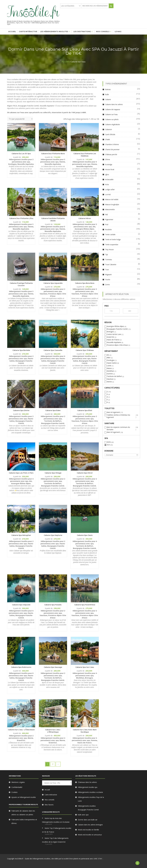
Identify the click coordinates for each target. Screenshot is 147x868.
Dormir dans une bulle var (88, 820)
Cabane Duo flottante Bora (53, 154)
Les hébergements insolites (54, 32)
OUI (108, 445)
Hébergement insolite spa (88, 787)
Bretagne (110, 332)
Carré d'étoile (110, 134)
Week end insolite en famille (88, 830)
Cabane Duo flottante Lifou (21, 218)
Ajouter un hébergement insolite (24, 797)
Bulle (107, 94)
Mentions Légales (18, 782)
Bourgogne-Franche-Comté (28, 106)
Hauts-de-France (113, 340)
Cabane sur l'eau (111, 114)
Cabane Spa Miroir (85, 473)
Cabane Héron (85, 218)
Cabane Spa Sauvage (53, 667)
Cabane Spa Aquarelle (53, 283)
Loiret (109, 366)
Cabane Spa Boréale (21, 350)
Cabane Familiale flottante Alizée (53, 220)
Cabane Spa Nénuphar (21, 535)
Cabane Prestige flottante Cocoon (21, 284)
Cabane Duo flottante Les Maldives (85, 155)
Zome (107, 285)
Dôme (108, 159)
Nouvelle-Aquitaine (47, 106)
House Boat (110, 169)
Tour (107, 269)
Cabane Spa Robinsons (21, 667)
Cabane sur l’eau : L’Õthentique (53, 731)
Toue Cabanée (111, 264)
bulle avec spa (83, 815)
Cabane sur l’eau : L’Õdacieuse (21, 730)
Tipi (106, 254)
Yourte (108, 280)
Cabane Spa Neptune (53, 535)
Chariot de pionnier (112, 149)
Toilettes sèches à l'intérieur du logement (118, 416)
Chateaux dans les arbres (87, 782)
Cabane (108, 99)
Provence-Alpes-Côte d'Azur (117, 345)
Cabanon (109, 129)
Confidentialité (17, 787)
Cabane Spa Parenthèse (85, 605)
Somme (110, 374)
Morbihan (110, 371)
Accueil (12, 32)
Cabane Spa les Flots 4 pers (21, 473)
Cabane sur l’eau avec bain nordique (85, 731)
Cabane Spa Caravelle (53, 350)
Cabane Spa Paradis (53, 605)
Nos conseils (103, 32)
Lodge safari (110, 189)
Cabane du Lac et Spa (21, 154)
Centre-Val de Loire (114, 334)
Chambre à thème (112, 144)
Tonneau (109, 259)
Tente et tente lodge (113, 239)
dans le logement (113, 412)
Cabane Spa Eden (53, 410)
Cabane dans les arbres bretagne (90, 825)
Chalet (108, 139)
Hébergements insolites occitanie (90, 792)
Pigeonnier (109, 219)
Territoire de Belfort (114, 376)
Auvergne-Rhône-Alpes (115, 326)
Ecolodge (109, 164)
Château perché (111, 154)
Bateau (108, 89)
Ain (108, 355)
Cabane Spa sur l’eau (85, 667)
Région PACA (12, 106)
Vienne (109, 382)
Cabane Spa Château (85, 350)
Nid (106, 214)
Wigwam (108, 275)
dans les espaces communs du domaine (118, 428)
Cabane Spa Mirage (53, 473)
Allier (109, 358)
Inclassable (109, 179)
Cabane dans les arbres (114, 104)
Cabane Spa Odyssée (21, 605)
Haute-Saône (112, 363)
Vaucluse (110, 379)
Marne (109, 368)
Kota (107, 184)
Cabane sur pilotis (112, 119)
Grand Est (110, 337)
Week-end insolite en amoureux (90, 835)
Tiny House (109, 249)
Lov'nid (108, 194)
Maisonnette (110, 209)
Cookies (14, 792)
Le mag (118, 32)
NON (109, 442)
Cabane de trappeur (113, 109)
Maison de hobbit (112, 199)
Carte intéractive (28, 32)
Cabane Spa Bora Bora (85, 283)
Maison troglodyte (112, 204)
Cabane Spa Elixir (85, 410)
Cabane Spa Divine (21, 410)
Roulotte (108, 229)
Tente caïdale (110, 234)
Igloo (107, 174)
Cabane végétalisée (112, 124)
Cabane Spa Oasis (85, 535)
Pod (107, 224)
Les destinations (82, 32)
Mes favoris (49, 805)
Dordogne (111, 360)
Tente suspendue (112, 244)
